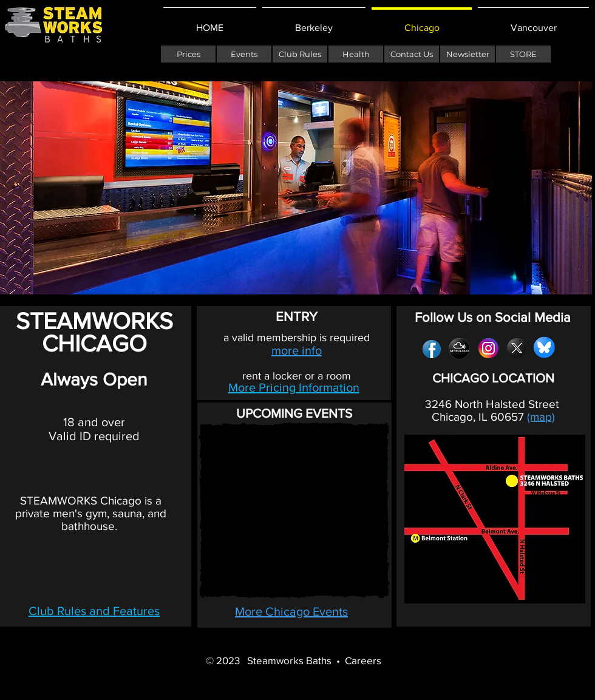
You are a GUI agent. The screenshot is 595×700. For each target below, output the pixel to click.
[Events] (244, 54)
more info (297, 350)
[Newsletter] (467, 54)
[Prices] (188, 54)
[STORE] (523, 54)
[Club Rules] (300, 54)
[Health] (356, 54)
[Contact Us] (412, 54)
